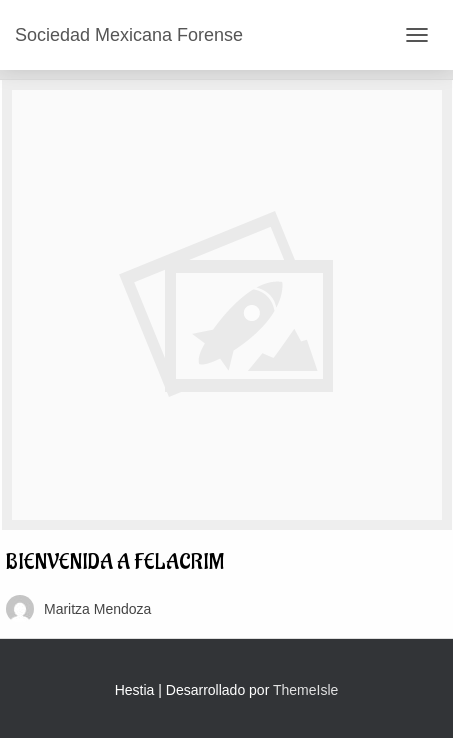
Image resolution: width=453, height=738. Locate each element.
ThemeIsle (305, 690)
